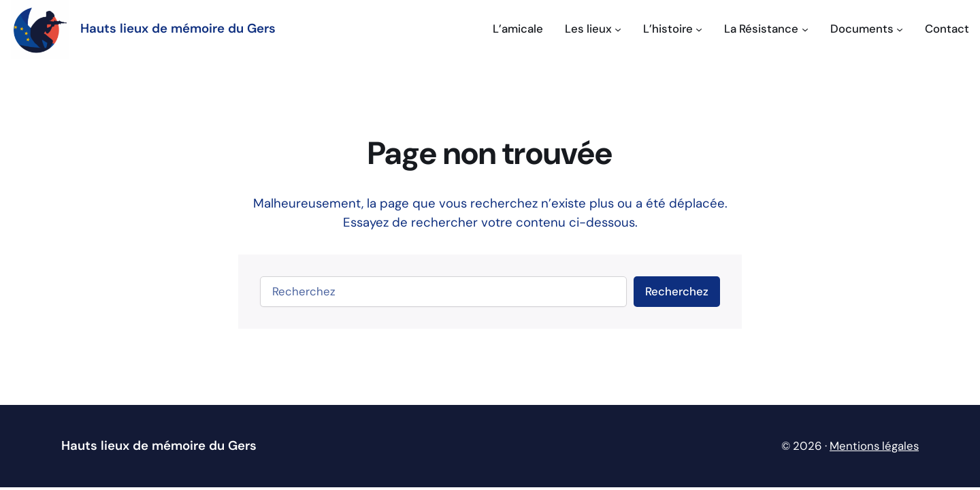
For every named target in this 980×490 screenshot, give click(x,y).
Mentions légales (874, 446)
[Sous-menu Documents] (867, 29)
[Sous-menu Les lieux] (593, 29)
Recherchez (677, 291)
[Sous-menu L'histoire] (673, 29)
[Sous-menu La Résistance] (766, 29)
